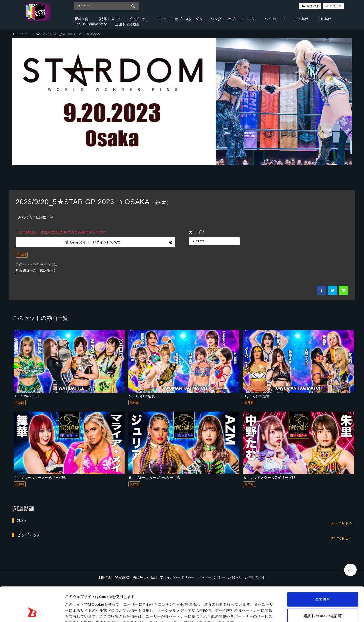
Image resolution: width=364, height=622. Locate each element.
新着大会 (81, 19)
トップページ (21, 34)
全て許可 (323, 569)
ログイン (336, 6)
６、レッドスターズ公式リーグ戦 (269, 478)
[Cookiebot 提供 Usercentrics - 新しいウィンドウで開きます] (32, 612)
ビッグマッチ (139, 19)
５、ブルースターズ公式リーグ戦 (154, 478)
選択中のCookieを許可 (322, 586)
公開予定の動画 (127, 24)
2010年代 (324, 19)
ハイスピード (275, 19)
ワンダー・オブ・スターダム (233, 19)
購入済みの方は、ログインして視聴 (119, 242)
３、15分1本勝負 (256, 396)
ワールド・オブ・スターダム (180, 19)
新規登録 (312, 6)
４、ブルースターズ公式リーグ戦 (40, 478)
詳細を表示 (239, 612)
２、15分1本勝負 (142, 396)
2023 (38, 34)
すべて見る (341, 523)
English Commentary (90, 24)
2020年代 (301, 19)
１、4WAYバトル (27, 396)
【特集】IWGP (108, 19)
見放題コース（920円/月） (36, 270)
